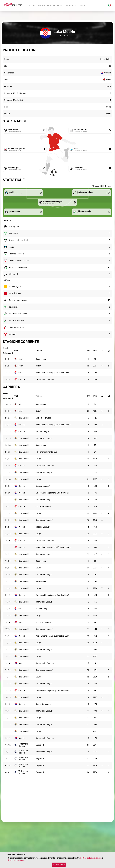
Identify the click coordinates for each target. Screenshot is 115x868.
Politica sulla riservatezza (91, 858)
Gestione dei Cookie (16, 860)
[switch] (102, 186)
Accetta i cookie (59, 865)
